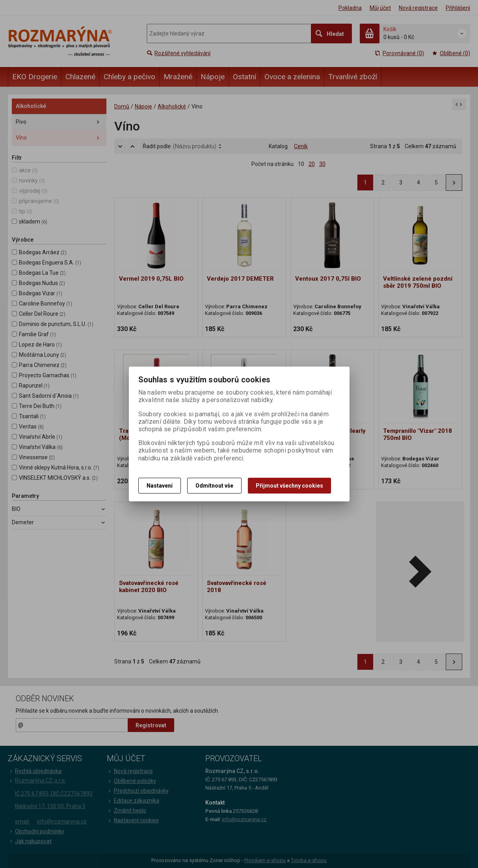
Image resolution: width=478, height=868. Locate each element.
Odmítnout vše (214, 486)
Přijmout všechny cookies (289, 486)
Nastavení (160, 486)
